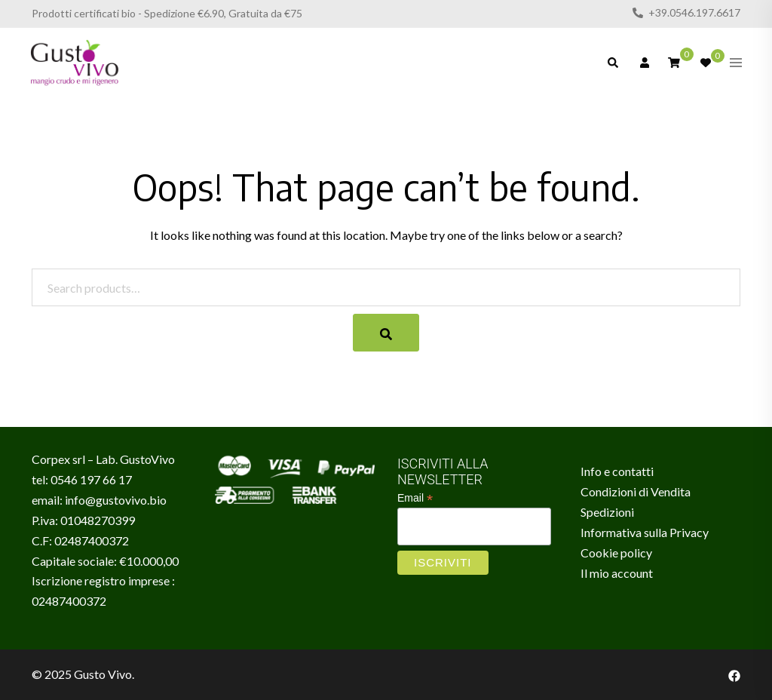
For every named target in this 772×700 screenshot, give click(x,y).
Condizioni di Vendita (636, 491)
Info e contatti (617, 471)
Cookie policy (616, 553)
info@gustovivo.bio (116, 500)
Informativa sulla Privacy (645, 532)
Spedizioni (607, 512)
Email (415, 498)
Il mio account (617, 573)
